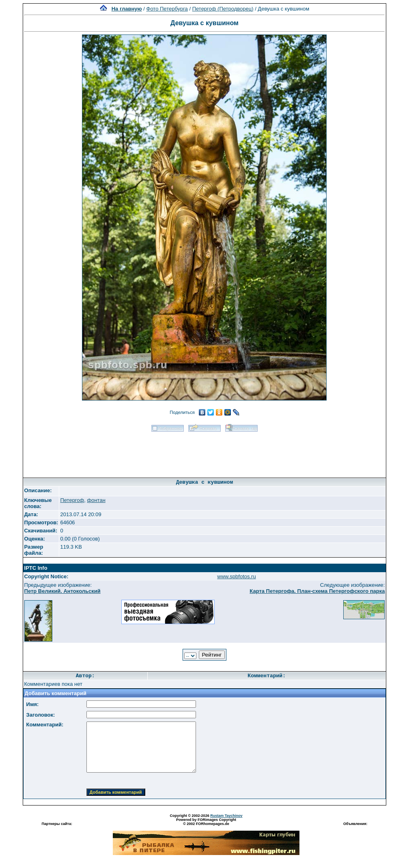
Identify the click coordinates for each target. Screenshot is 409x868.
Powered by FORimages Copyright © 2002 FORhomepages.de (206, 822)
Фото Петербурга (167, 9)
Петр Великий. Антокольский (62, 591)
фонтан (96, 500)
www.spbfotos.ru (236, 576)
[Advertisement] (204, 452)
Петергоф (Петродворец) (223, 9)
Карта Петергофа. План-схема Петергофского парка (317, 591)
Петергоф (72, 500)
